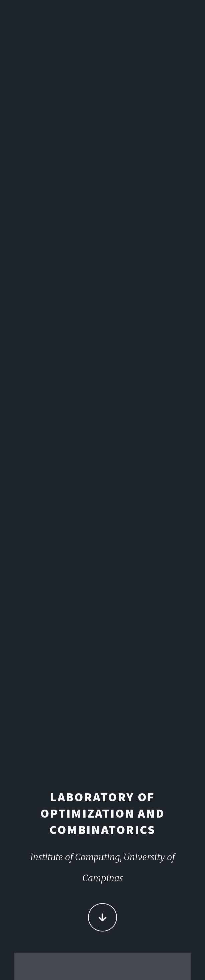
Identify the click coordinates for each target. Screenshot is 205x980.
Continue (102, 918)
